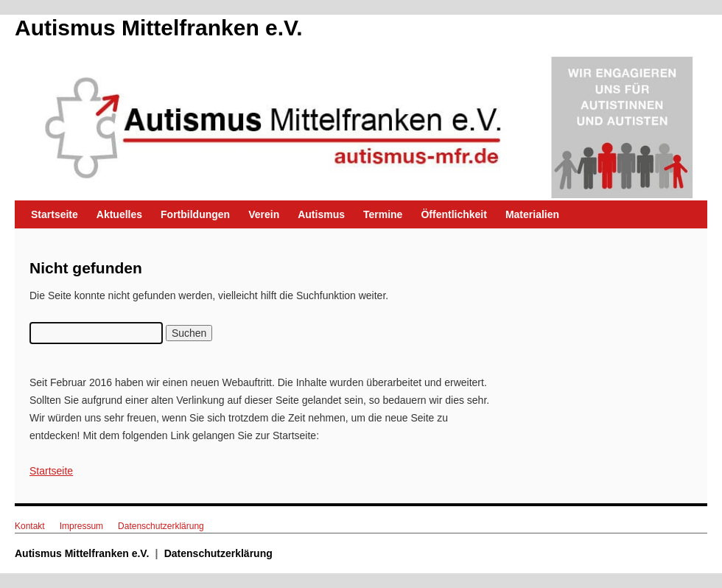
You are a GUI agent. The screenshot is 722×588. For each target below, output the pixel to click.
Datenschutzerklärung (161, 526)
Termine (383, 214)
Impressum (81, 526)
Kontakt (30, 526)
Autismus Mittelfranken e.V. (159, 28)
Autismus (321, 214)
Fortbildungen (195, 214)
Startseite (55, 214)
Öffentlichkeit (453, 214)
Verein (264, 214)
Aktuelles (119, 214)
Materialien (532, 214)
